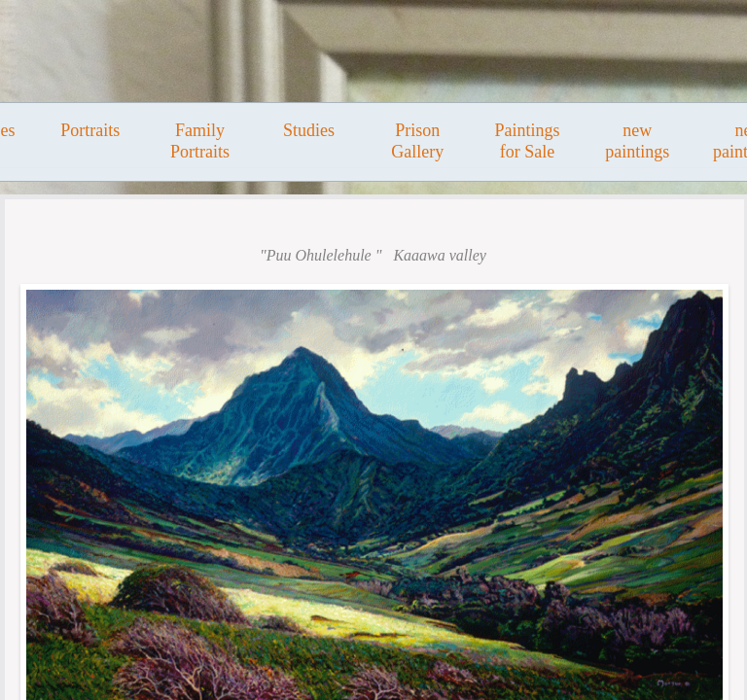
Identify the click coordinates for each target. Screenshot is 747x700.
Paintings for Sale (527, 141)
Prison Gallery (417, 141)
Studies (309, 130)
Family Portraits (200, 141)
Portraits (90, 130)
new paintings (637, 141)
